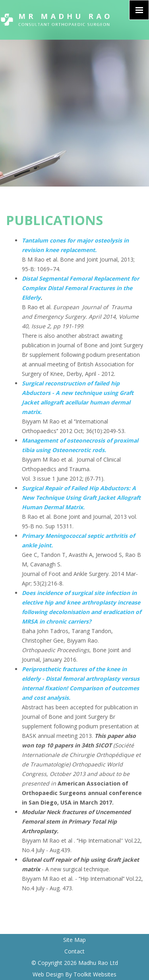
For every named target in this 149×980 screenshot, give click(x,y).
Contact (74, 951)
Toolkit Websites (95, 974)
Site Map (74, 940)
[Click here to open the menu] (139, 10)
